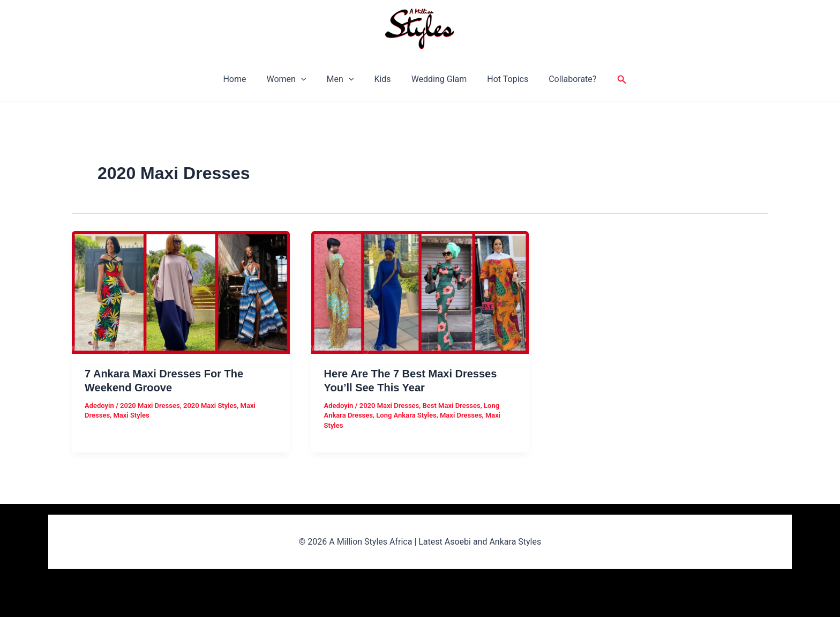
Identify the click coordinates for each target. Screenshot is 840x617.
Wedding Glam (436, 79)
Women (292, 79)
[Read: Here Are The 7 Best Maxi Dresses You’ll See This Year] (420, 291)
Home (244, 79)
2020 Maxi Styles (210, 406)
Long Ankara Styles (406, 415)
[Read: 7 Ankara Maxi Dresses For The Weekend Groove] (181, 291)
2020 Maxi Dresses (150, 406)
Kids (382, 79)
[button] (307, 79)
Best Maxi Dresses (452, 406)
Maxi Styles (131, 415)
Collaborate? (563, 79)
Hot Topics (501, 79)
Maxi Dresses (461, 415)
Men (344, 79)
